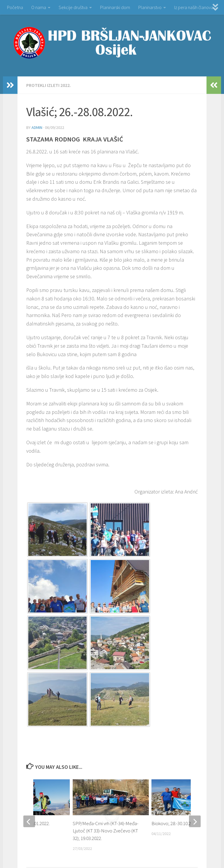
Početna (15, 7)
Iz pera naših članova (194, 7)
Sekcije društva (73, 7)
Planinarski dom (115, 7)
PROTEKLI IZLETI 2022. (49, 85)
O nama (39, 7)
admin (37, 127)
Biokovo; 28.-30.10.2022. (175, 823)
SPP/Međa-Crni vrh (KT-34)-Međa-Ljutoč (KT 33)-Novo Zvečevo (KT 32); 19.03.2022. (105, 831)
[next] (195, 821)
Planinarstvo (150, 7)
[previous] (29, 821)
